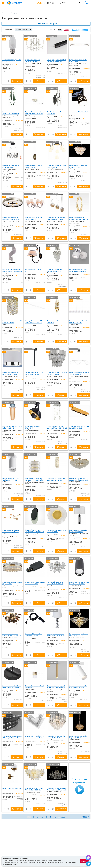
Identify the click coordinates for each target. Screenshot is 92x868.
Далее (85, 817)
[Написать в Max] (88, 858)
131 (63, 817)
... (59, 817)
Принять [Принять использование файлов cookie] (84, 861)
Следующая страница (79, 781)
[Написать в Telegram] (88, 864)
